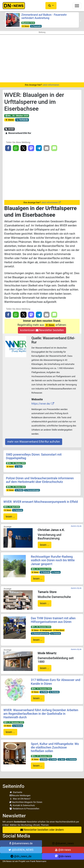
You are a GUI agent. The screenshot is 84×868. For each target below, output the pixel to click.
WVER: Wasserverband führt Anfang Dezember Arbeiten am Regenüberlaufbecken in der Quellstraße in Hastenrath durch (41, 714)
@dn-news (63, 850)
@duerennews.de (21, 843)
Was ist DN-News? (20, 799)
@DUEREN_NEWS (21, 850)
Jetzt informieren (51, 85)
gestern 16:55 (28, 23)
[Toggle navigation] (77, 6)
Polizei (19, 490)
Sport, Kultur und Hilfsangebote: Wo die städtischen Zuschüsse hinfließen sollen (55, 747)
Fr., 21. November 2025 (14, 722)
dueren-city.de (76, 526)
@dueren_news (63, 843)
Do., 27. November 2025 (41, 756)
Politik (44, 692)
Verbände (22, 120)
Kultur (44, 759)
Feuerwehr (36, 26)
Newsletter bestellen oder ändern (42, 830)
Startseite (16, 792)
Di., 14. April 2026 (12, 507)
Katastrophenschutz (40, 633)
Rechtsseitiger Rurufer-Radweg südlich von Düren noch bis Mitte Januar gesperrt (53, 560)
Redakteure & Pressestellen (24, 809)
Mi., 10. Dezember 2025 (41, 689)
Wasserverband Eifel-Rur (18, 133)
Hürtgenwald (46, 630)
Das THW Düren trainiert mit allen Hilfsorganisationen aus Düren (53, 620)
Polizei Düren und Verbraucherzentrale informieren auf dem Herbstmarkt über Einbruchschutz (40, 480)
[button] (51, 6)
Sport (19, 467)
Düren (25, 26)
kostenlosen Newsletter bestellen (42, 330)
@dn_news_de (21, 856)
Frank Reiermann (38, 861)
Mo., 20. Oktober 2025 (17, 116)
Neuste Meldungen (20, 795)
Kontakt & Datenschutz (22, 805)
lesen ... (10, 517)
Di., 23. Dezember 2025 (41, 569)
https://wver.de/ (41, 404)
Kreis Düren (58, 630)
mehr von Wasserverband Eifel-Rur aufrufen (34, 442)
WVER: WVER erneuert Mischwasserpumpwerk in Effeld (41, 502)
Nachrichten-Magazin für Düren (26, 802)
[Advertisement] (42, 58)
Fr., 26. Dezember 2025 (41, 627)
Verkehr (56, 572)
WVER (9, 129)
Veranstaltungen (32, 490)
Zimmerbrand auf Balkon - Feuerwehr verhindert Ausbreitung (44, 16)
